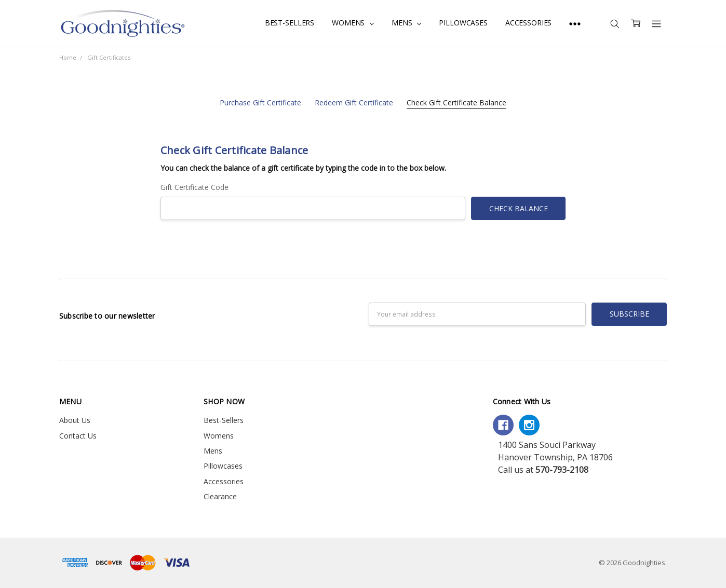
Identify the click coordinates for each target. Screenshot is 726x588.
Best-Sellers (290, 23)
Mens (406, 23)
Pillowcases (463, 23)
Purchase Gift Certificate (260, 102)
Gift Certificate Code (194, 187)
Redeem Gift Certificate (354, 102)
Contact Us (78, 436)
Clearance (220, 496)
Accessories (528, 23)
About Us (75, 420)
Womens (353, 23)
